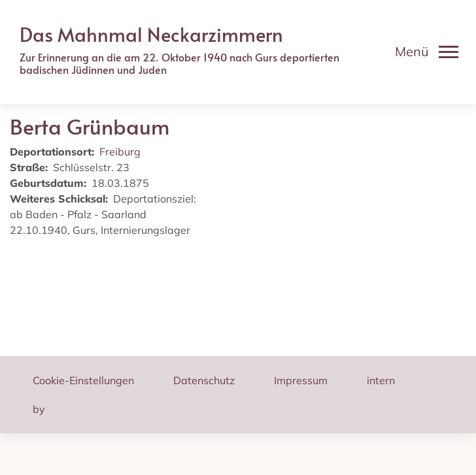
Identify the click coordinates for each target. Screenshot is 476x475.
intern (381, 380)
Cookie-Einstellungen (83, 380)
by (39, 409)
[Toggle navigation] (427, 52)
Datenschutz (204, 380)
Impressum (301, 380)
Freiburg (120, 152)
